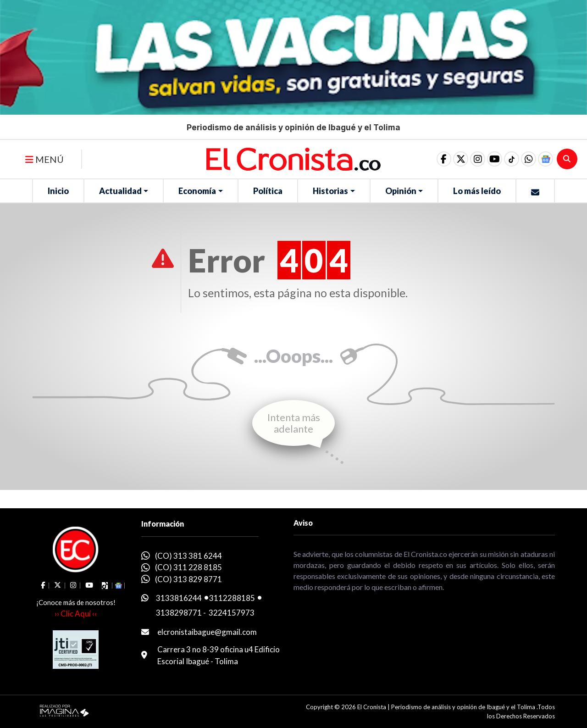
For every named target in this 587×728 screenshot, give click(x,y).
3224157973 (232, 613)
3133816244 (179, 598)
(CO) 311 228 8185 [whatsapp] (188, 567)
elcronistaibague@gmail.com (207, 632)
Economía (197, 191)
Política (268, 191)
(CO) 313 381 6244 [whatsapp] (188, 556)
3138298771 (179, 613)
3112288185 (232, 598)
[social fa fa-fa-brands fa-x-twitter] (448, 159)
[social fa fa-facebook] (429, 159)
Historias (330, 191)
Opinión (401, 191)
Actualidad (120, 191)
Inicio (58, 191)
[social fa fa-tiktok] (506, 159)
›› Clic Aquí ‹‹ (76, 614)
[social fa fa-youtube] (487, 159)
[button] (525, 159)
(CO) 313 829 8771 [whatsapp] (188, 579)
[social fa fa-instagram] (467, 159)
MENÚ (44, 159)
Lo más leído (477, 191)
